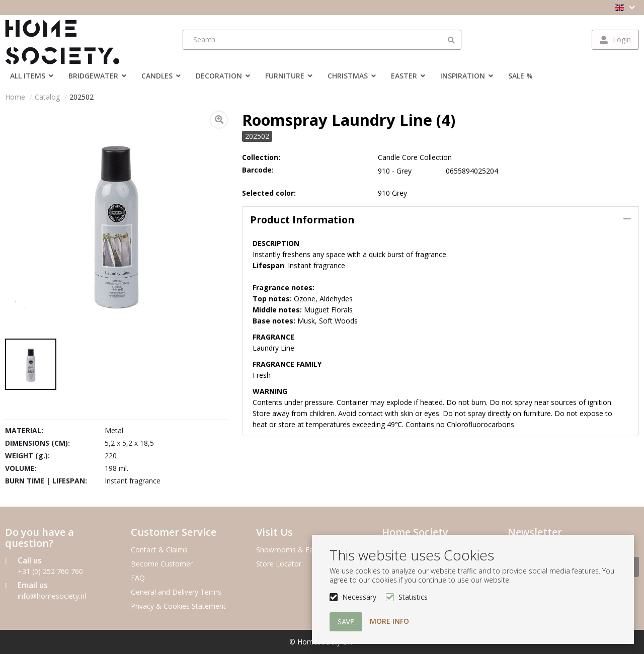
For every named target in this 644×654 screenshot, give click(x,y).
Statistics (413, 597)
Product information (302, 220)
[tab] (440, 220)
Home (15, 97)
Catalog (47, 97)
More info (389, 621)
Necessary (359, 597)
